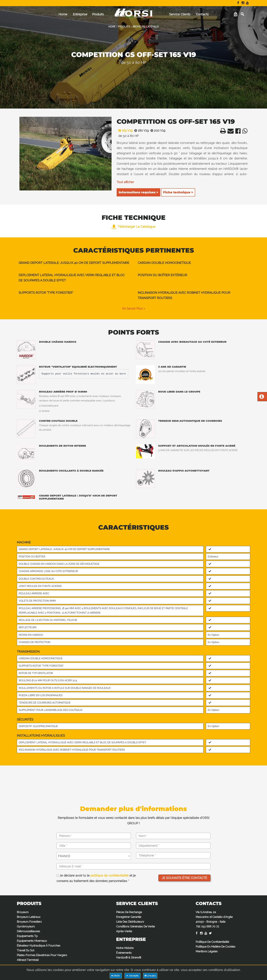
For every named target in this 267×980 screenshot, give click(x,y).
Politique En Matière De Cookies (215, 947)
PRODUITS (124, 27)
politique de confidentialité (109, 875)
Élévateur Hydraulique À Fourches (39, 946)
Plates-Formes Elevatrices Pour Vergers (42, 955)
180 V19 (141, 130)
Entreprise (80, 14)
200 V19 (157, 130)
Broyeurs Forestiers (29, 922)
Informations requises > (138, 192)
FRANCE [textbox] (64, 856)
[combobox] (94, 856)
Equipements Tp (27, 936)
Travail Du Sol (26, 950)
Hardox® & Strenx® (129, 958)
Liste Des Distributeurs (130, 922)
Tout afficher (125, 182)
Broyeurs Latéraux (29, 917)
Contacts (202, 14)
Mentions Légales (207, 951)
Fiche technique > (178, 192)
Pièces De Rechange (129, 912)
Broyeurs (23, 912)
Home (63, 14)
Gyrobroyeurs (26, 926)
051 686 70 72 (210, 926)
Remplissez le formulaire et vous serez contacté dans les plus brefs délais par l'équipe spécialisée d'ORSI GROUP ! (133, 821)
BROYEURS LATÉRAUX (146, 27)
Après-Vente (124, 931)
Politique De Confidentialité (212, 942)
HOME (112, 27)
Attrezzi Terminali (28, 960)
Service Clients (180, 14)
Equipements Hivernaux (32, 941)
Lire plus (150, 976)
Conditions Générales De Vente (135, 926)
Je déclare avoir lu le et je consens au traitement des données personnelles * (96, 878)
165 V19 (125, 130)
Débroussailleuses (28, 931)
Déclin (116, 976)
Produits (98, 14)
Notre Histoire (125, 948)
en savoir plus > (134, 308)
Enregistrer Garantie (129, 917)
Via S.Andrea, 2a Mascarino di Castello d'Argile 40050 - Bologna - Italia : (214, 919)
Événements (124, 953)
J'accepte (132, 976)
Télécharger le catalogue (134, 227)
